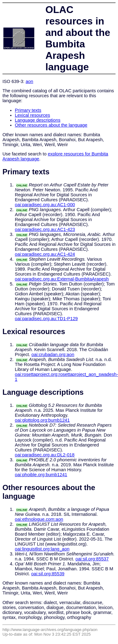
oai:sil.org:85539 (48, 574)
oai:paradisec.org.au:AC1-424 (45, 254)
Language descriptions (38, 120)
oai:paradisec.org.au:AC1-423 (45, 229)
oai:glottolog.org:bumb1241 (42, 420)
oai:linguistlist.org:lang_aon (42, 549)
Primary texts (28, 110)
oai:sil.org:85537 (92, 559)
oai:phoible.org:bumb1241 (41, 475)
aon (29, 81)
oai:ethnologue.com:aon (39, 519)
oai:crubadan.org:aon (53, 355)
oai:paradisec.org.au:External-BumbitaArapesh (62, 279)
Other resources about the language (51, 125)
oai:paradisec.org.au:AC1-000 (45, 205)
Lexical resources (32, 115)
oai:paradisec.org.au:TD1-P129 (46, 319)
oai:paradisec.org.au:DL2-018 (45, 455)
